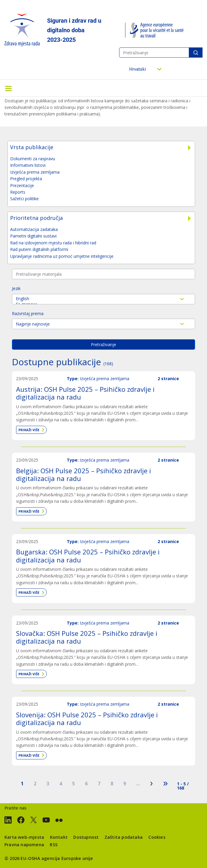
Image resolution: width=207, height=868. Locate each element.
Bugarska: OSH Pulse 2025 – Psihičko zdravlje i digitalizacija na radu (88, 556)
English (104, 299)
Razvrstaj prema (28, 313)
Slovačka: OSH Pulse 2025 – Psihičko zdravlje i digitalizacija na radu (87, 637)
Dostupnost (86, 837)
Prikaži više (29, 430)
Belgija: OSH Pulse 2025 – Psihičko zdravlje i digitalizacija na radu (84, 474)
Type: (73, 379)
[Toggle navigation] (8, 88)
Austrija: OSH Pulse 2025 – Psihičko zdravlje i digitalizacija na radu (85, 393)
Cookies (157, 837)
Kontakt (59, 837)
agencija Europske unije (67, 858)
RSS (54, 845)
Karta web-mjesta (24, 837)
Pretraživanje (196, 53)
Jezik (16, 288)
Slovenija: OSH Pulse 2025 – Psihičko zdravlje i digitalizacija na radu (87, 719)
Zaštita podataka (124, 837)
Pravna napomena (24, 845)
